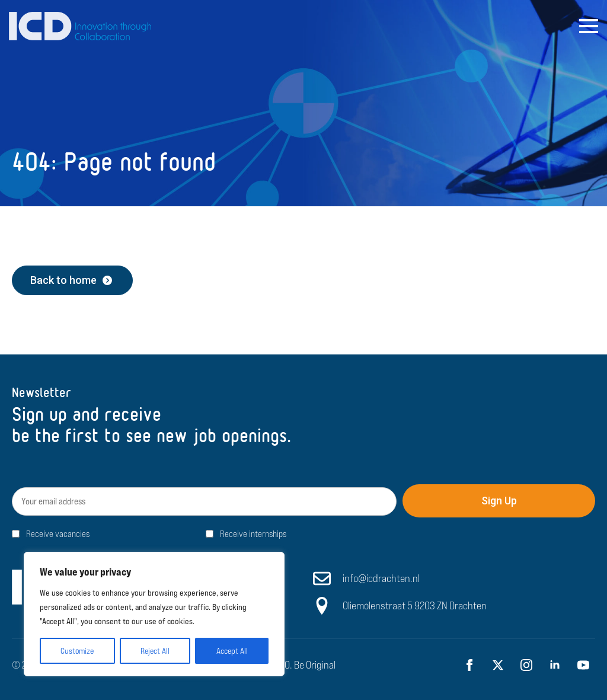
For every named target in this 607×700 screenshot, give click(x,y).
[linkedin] (555, 665)
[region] (154, 614)
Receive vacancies (58, 534)
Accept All (232, 651)
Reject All (155, 651)
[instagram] (526, 665)
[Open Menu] (589, 26)
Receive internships (253, 534)
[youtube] (583, 665)
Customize (77, 651)
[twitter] (498, 665)
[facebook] (469, 665)
